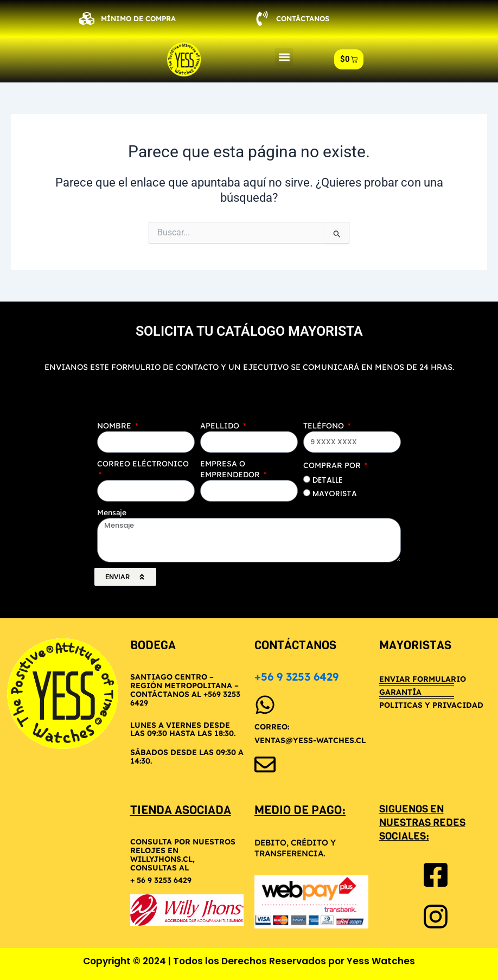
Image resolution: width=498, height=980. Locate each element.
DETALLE (327, 480)
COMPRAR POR (333, 465)
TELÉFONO (325, 426)
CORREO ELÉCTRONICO (143, 464)
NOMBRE (115, 426)
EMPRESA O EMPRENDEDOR (231, 469)
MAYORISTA (335, 494)
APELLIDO (221, 426)
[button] (284, 57)
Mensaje (112, 513)
